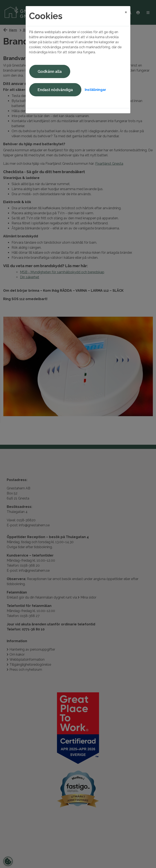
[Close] (126, 12)
